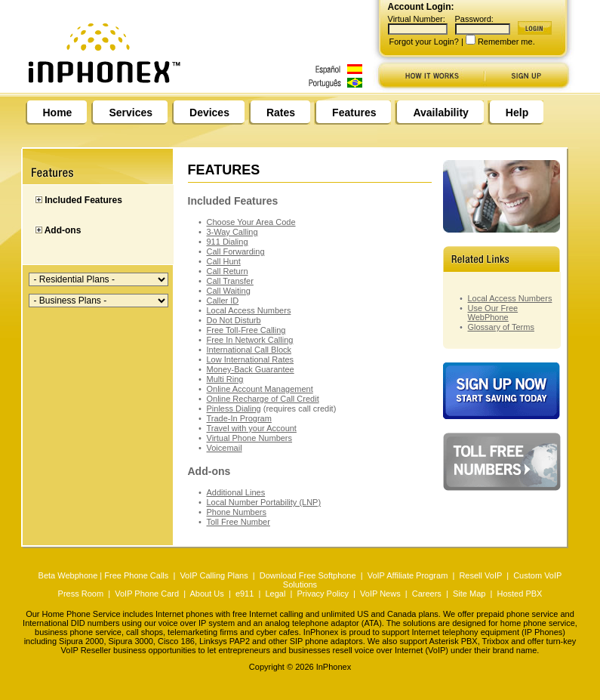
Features (354, 113)
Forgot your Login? (424, 42)
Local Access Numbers (249, 310)
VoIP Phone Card (147, 594)
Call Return (228, 271)
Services (131, 113)
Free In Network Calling (250, 340)
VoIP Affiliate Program (408, 575)
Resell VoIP (480, 575)
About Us (207, 594)
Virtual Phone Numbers (250, 438)
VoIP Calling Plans (214, 575)
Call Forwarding (236, 251)
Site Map (469, 594)
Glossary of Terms (501, 327)
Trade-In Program (239, 418)
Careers (427, 594)
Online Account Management (260, 389)
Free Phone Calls (136, 575)
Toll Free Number (238, 522)
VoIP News (380, 594)
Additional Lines (236, 492)
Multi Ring (225, 379)
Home (58, 113)
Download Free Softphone (308, 575)
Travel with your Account (252, 428)
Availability (440, 113)
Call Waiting (229, 291)
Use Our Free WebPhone (493, 313)
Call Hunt (224, 261)
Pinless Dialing (234, 409)
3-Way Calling (232, 232)
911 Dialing (228, 242)
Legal (275, 594)
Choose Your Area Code (251, 222)
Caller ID (223, 301)
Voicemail (225, 448)
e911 (245, 594)
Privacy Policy (322, 594)
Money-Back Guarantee (251, 369)
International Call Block (249, 350)
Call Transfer (230, 281)
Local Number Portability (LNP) (264, 502)
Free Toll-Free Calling (246, 330)
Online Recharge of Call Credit (263, 399)
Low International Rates (251, 359)
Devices (209, 113)
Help (517, 113)
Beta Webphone (68, 575)
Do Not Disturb (234, 320)
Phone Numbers (237, 512)
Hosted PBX (519, 594)
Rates (281, 113)
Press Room (81, 594)
